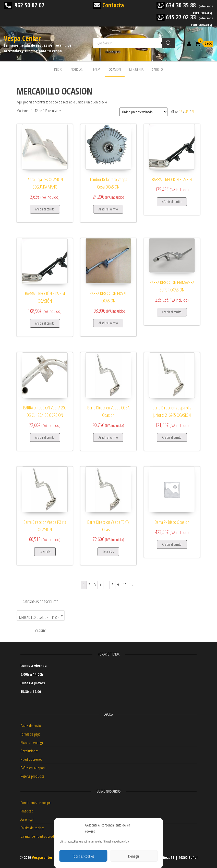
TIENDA (96, 69)
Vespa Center (22, 38)
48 (187, 112)
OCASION (115, 69)
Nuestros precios (31, 759)
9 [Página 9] (118, 585)
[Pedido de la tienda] (143, 112)
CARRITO (157, 69)
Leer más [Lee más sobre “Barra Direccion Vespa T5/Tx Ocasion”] (108, 551)
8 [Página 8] (113, 585)
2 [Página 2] (89, 585)
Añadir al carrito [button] (45, 209)
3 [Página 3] (95, 585)
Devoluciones (29, 751)
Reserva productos (32, 776)
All (194, 112)
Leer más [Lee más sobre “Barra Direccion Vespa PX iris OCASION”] (45, 551)
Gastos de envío (31, 726)
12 (180, 112)
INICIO (58, 69)
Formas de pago (30, 734)
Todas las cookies (83, 856)
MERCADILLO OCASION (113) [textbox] (39, 617)
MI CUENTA (136, 69)
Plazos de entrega (32, 742)
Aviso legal (27, 819)
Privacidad (27, 811)
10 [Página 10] (125, 585)
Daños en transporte (33, 768)
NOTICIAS (77, 69)
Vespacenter (42, 857)
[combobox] (41, 616)
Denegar (134, 856)
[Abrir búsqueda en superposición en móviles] (134, 43)
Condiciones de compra (36, 803)
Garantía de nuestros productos (40, 836)
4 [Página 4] (101, 585)
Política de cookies (32, 828)
